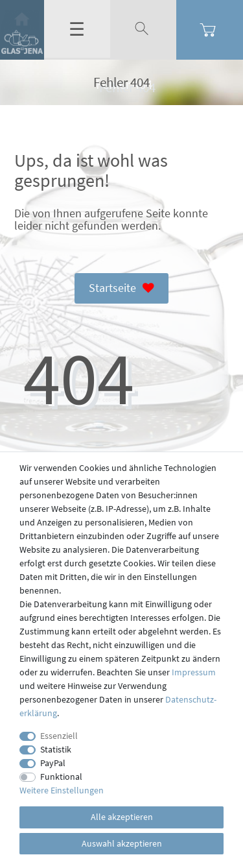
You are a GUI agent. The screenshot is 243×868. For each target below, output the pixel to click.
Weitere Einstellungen (62, 790)
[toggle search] (143, 29)
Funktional (61, 777)
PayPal (53, 763)
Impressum (194, 672)
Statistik (56, 749)
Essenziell (59, 736)
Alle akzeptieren (122, 817)
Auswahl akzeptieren (122, 843)
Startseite (122, 288)
